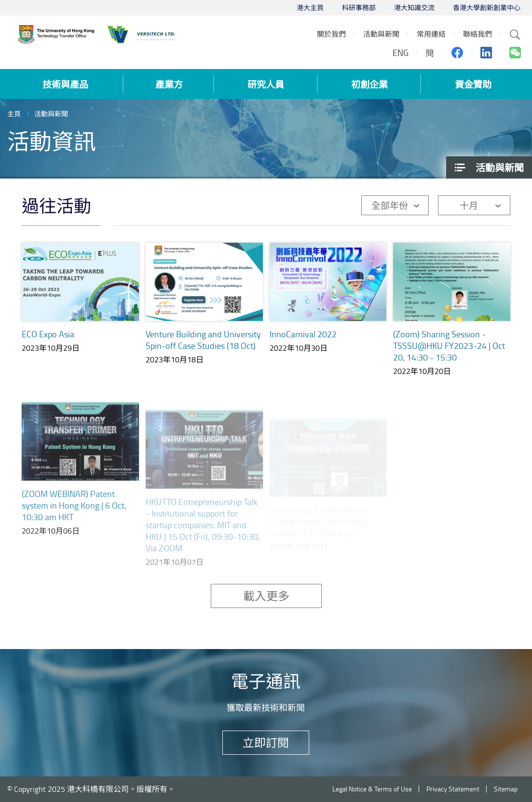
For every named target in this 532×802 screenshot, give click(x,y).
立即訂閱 (266, 742)
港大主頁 (310, 7)
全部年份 (390, 205)
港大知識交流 (414, 7)
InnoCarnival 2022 (303, 335)
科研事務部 (359, 7)
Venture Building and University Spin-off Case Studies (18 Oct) (203, 340)
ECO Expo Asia (48, 334)
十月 (469, 205)
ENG (401, 53)
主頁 (14, 114)
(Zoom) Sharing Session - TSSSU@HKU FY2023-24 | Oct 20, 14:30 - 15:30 (449, 355)
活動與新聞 (51, 114)
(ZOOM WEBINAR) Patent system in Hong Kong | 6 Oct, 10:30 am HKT (74, 516)
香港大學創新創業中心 (487, 7)
